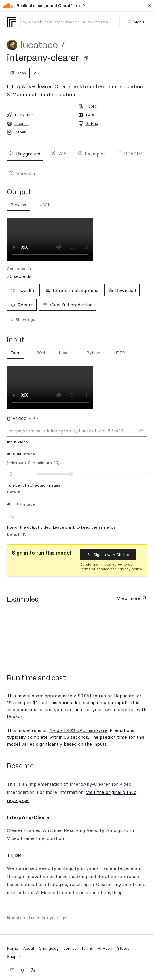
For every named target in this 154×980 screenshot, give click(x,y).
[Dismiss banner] (149, 6)
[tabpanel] (77, 453)
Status (123, 948)
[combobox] (70, 22)
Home (13, 948)
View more (132, 598)
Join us (70, 948)
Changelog (49, 948)
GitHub (92, 123)
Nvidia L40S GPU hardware (78, 730)
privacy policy (130, 569)
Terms (87, 948)
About (28, 948)
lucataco (39, 45)
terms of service (95, 569)
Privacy (105, 948)
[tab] (15, 353)
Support (14, 956)
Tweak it (23, 290)
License (22, 123)
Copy (18, 73)
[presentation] (30, 636)
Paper (20, 132)
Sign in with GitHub (108, 555)
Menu (136, 22)
